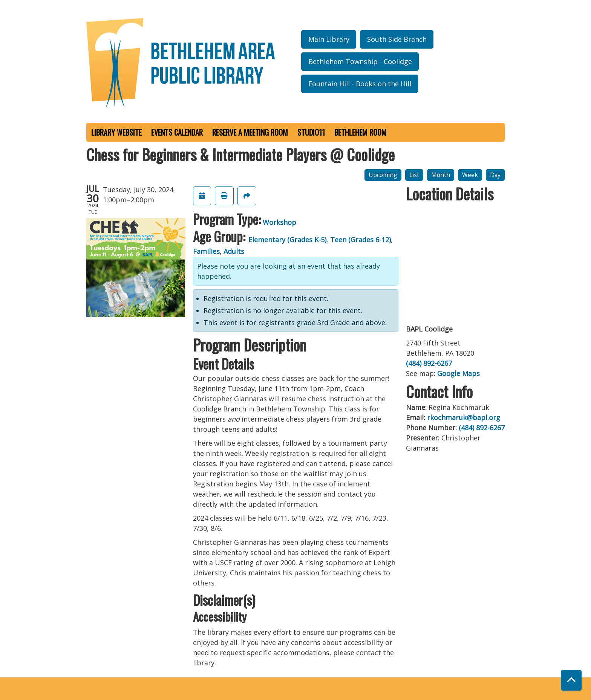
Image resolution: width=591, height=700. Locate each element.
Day (495, 175)
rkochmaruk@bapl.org (464, 417)
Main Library (329, 39)
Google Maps (459, 373)
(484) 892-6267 (429, 363)
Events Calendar (177, 132)
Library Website (116, 132)
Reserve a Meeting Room (250, 132)
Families (206, 251)
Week (470, 175)
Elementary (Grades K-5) (287, 240)
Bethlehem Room (361, 132)
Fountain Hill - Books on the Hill (360, 84)
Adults (234, 251)
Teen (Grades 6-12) (361, 240)
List (414, 175)
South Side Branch (397, 39)
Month (441, 175)
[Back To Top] (571, 680)
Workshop (279, 222)
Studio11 (311, 132)
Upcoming (383, 175)
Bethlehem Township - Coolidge (360, 61)
